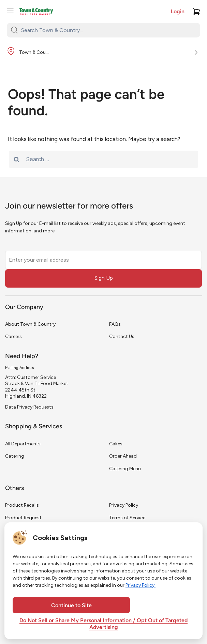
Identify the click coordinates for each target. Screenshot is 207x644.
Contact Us (122, 336)
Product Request (23, 518)
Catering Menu (125, 469)
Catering (15, 456)
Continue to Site (71, 606)
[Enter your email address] (103, 260)
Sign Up (104, 278)
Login (178, 12)
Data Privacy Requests (29, 407)
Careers (13, 336)
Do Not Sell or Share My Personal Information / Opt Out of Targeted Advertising (103, 624)
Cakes (116, 444)
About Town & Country (30, 324)
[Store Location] (103, 53)
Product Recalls (22, 505)
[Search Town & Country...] (108, 30)
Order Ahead (123, 456)
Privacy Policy (124, 505)
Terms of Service (127, 518)
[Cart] (196, 12)
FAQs (115, 324)
